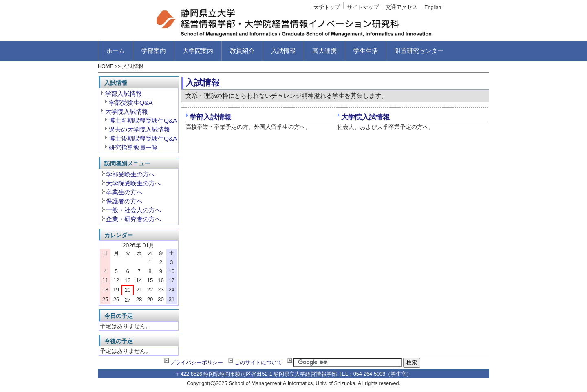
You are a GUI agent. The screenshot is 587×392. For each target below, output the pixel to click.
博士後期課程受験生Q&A (143, 138)
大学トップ (327, 7)
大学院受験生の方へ (134, 183)
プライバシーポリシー (196, 363)
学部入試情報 (210, 117)
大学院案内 (198, 51)
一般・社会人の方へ (134, 210)
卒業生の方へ (124, 192)
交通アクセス (402, 7)
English (433, 7)
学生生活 (366, 51)
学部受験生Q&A (131, 102)
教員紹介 (242, 51)
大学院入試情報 (365, 117)
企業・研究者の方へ (134, 219)
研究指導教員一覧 (133, 147)
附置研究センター (419, 51)
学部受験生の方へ (130, 174)
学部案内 (154, 51)
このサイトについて (258, 363)
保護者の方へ (124, 201)
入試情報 (283, 51)
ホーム (116, 51)
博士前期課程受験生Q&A (143, 120)
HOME (106, 66)
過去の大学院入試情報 (139, 129)
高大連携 (324, 51)
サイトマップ (363, 7)
